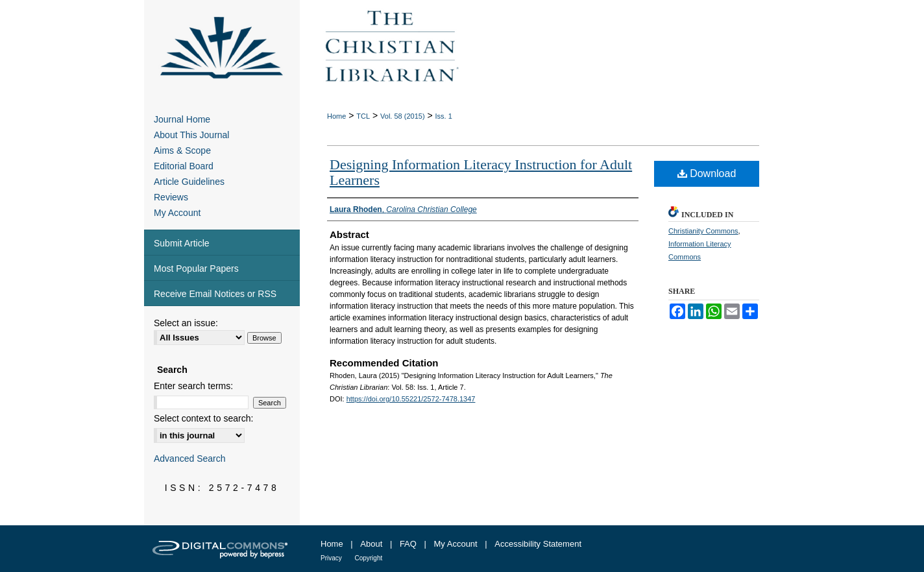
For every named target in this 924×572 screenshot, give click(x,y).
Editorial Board (184, 166)
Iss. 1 (444, 116)
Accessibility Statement (538, 544)
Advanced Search (190, 459)
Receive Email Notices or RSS (215, 294)
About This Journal (191, 135)
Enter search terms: (193, 386)
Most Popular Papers (196, 268)
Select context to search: (203, 418)
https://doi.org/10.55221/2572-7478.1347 (411, 399)
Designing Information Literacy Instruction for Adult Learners (481, 172)
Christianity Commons (703, 231)
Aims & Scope (182, 150)
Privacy (331, 558)
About (371, 544)
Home (336, 116)
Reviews (171, 197)
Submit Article (182, 243)
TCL (363, 116)
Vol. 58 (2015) (403, 116)
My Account (177, 213)
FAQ (408, 544)
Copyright (368, 558)
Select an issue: (186, 323)
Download (707, 173)
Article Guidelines (189, 182)
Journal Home (182, 119)
